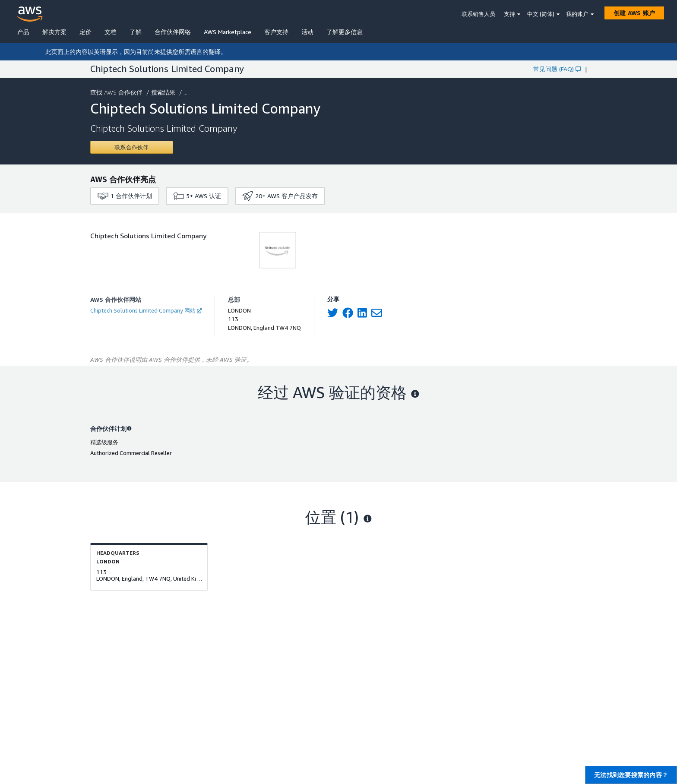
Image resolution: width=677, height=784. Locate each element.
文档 (111, 32)
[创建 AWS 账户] (634, 13)
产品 (23, 32)
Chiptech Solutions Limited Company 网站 (146, 310)
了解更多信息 (345, 32)
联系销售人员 (478, 14)
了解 (136, 32)
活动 (307, 32)
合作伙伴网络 (173, 32)
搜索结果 (164, 92)
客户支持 (276, 32)
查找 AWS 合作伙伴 (117, 92)
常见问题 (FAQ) (557, 69)
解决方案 (54, 32)
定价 (85, 32)
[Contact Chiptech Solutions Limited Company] (132, 147)
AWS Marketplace (228, 32)
